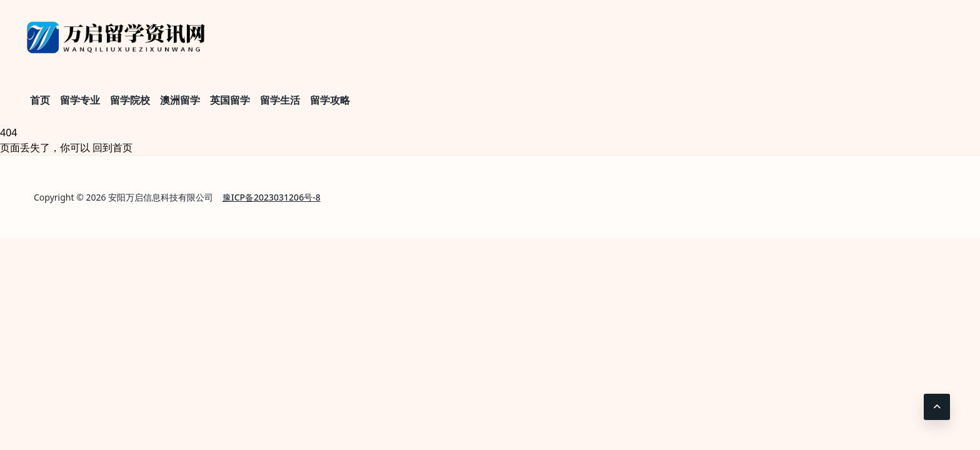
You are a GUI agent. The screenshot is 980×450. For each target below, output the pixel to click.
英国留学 (230, 100)
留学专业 (80, 100)
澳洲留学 (180, 100)
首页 (40, 100)
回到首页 (112, 147)
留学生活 (280, 100)
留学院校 (130, 100)
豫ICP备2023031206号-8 (272, 197)
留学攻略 (330, 100)
